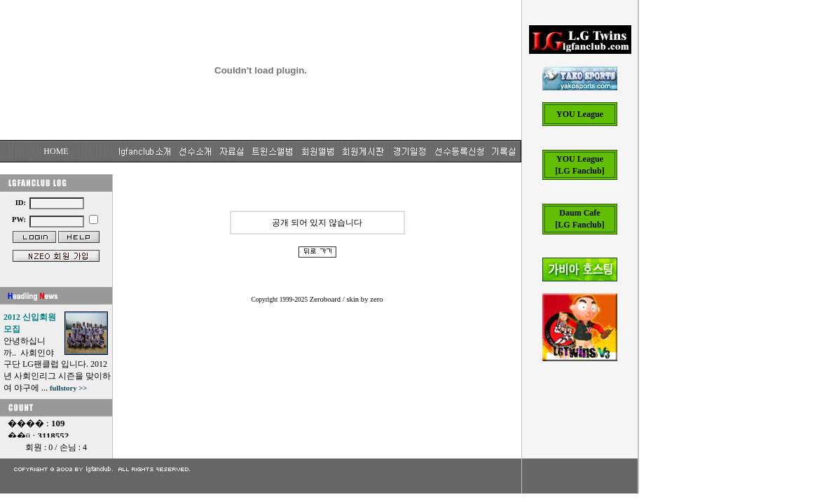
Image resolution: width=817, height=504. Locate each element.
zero (376, 299)
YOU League (580, 114)
